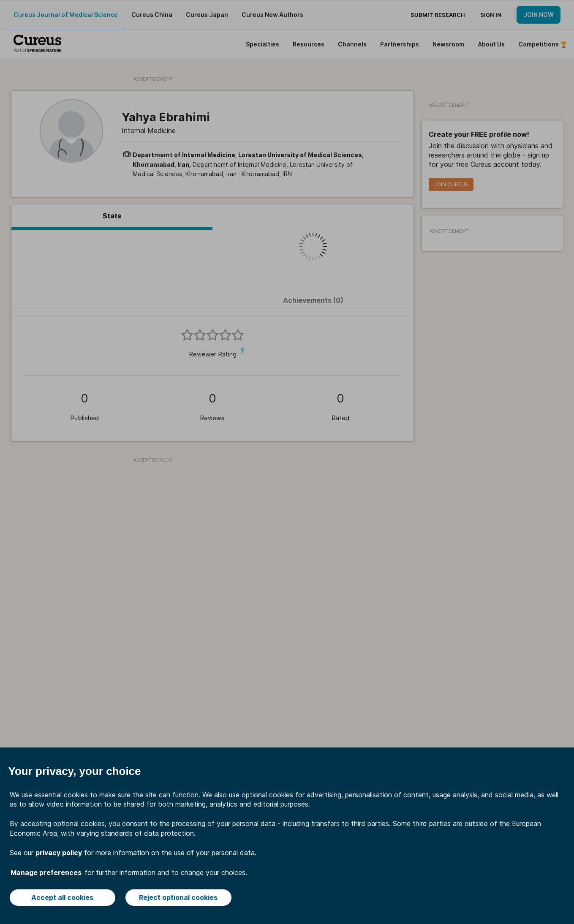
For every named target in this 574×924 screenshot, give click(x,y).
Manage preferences (46, 872)
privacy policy (59, 853)
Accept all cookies (62, 897)
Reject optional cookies (178, 897)
